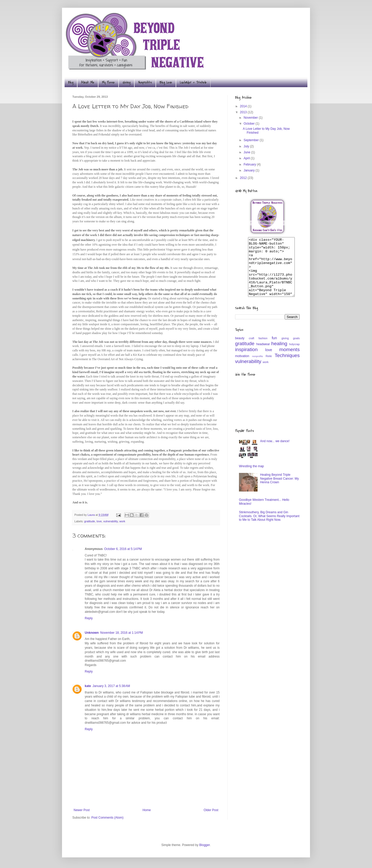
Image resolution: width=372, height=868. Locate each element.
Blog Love (166, 82)
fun (274, 350)
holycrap (294, 356)
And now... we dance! (275, 453)
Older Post (211, 810)
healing (279, 355)
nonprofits (258, 368)
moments (289, 361)
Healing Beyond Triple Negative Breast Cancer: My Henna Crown (280, 490)
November (251, 118)
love (99, 521)
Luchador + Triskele (193, 82)
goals (296, 350)
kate (88, 686)
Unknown (92, 633)
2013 (244, 112)
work (122, 521)
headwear (263, 356)
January (250, 170)
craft (251, 350)
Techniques (287, 367)
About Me (88, 82)
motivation (242, 368)
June (247, 152)
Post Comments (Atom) (107, 818)
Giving (126, 82)
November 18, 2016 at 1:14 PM (122, 633)
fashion (263, 350)
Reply (89, 618)
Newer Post (82, 810)
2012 (244, 178)
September (252, 140)
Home (147, 810)
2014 (244, 106)
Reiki (269, 368)
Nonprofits (145, 82)
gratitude (90, 521)
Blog (71, 82)
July (247, 146)
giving (285, 350)
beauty (240, 350)
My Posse (108, 82)
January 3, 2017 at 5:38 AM (111, 686)
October (250, 124)
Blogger (204, 845)
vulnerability (111, 521)
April (247, 158)
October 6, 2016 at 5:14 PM (123, 549)
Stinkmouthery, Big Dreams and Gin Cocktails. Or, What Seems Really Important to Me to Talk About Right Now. (269, 528)
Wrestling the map (251, 478)
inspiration (246, 361)
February (250, 164)
